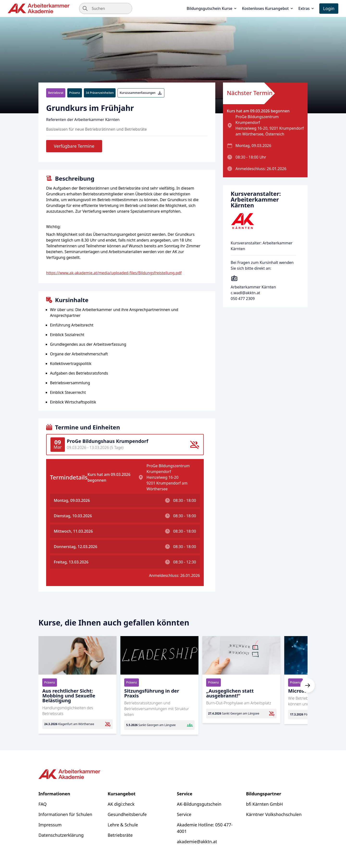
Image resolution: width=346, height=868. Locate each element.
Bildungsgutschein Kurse (212, 8)
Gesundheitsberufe (127, 814)
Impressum (50, 825)
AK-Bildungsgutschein (199, 804)
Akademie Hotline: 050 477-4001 (205, 828)
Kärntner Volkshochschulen (274, 814)
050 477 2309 (243, 299)
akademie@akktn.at (197, 842)
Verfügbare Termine (74, 146)
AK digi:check (121, 804)
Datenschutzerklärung (61, 835)
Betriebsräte (120, 835)
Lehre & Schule (123, 825)
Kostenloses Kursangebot (268, 8)
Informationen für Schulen (65, 814)
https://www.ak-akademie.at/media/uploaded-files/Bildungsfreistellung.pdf (114, 273)
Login (329, 8)
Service (184, 814)
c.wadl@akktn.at (245, 293)
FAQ (43, 804)
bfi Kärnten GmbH (264, 804)
